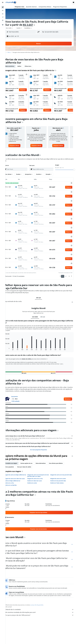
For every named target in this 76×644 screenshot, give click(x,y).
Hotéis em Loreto (35, 464)
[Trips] (3, 25)
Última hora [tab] (32, 66)
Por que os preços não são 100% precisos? (42, 598)
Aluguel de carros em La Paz (38, 460)
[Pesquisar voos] (3, 7)
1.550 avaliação (20, 381)
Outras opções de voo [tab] (31, 445)
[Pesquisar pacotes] (3, 17)
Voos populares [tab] (14, 448)
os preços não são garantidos (41, 588)
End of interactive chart (9, 328)
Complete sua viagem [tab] (16, 445)
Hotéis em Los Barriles (15, 466)
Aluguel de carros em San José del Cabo (61, 457)
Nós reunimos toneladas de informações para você (42, 595)
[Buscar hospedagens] (3, 11)
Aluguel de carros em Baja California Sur (19, 457)
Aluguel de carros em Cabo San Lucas (19, 460)
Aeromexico (19, 376)
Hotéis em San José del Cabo (60, 462)
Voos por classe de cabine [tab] (29, 448)
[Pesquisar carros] (3, 14)
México (14, 52)
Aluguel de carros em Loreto (60, 460)
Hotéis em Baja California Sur (17, 462)
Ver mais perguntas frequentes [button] (41, 431)
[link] (18, 146)
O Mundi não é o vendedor (42, 592)
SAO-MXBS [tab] (37, 296)
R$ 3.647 (44, 25)
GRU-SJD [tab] (41, 277)
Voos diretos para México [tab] (60, 445)
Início (9, 52)
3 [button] (69, 256)
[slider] (74, 170)
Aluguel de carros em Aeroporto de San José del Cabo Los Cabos (40, 457)
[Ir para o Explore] (3, 20)
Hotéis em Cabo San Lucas (37, 462)
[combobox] (33, 28)
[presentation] (51, 25)
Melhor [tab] (24, 66)
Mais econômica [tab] (14, 66)
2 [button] (66, 256)
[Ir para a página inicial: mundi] (11, 2)
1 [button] (63, 256)
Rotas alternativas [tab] (45, 445)
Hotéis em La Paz (13, 464)
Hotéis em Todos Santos (58, 464)
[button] (3, 2)
